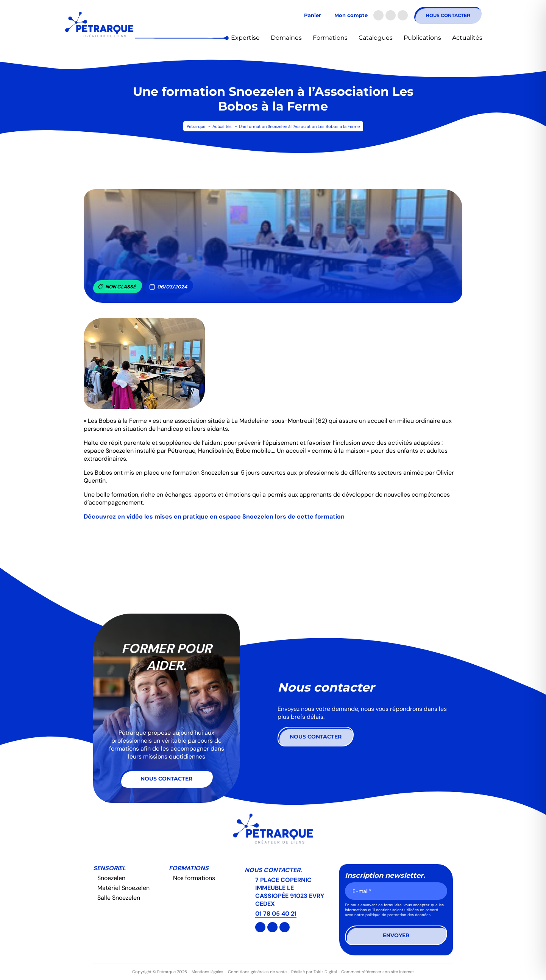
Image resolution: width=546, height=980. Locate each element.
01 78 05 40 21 (276, 914)
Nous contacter (448, 15)
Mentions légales (207, 972)
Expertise (245, 38)
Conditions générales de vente (257, 972)
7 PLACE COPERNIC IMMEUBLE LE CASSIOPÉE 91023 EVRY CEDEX (290, 892)
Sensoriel (109, 868)
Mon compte (351, 15)
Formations (330, 38)
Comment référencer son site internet (378, 972)
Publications (422, 38)
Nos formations (194, 878)
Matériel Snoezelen (123, 888)
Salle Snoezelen (119, 898)
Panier (313, 15)
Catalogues (376, 38)
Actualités (467, 38)
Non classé (117, 287)
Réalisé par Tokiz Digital (314, 972)
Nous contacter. (273, 870)
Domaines (286, 38)
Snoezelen (111, 878)
